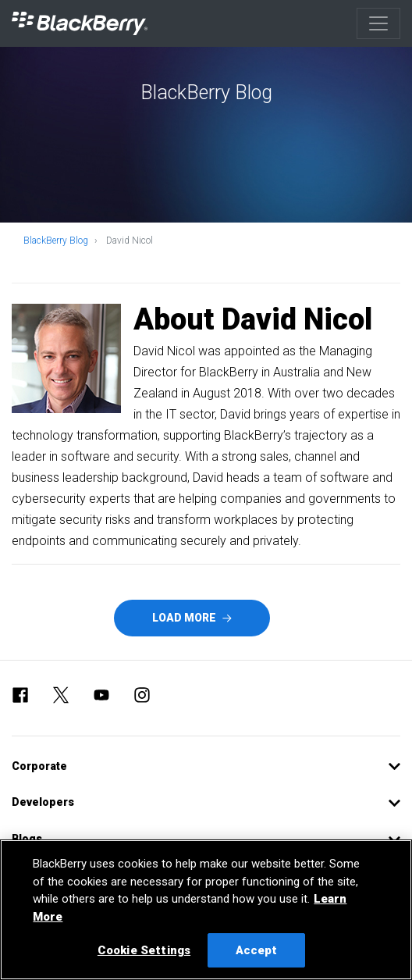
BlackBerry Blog (56, 241)
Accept (257, 950)
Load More (192, 618)
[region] (206, 910)
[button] (206, 766)
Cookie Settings (144, 950)
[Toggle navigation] (378, 23)
